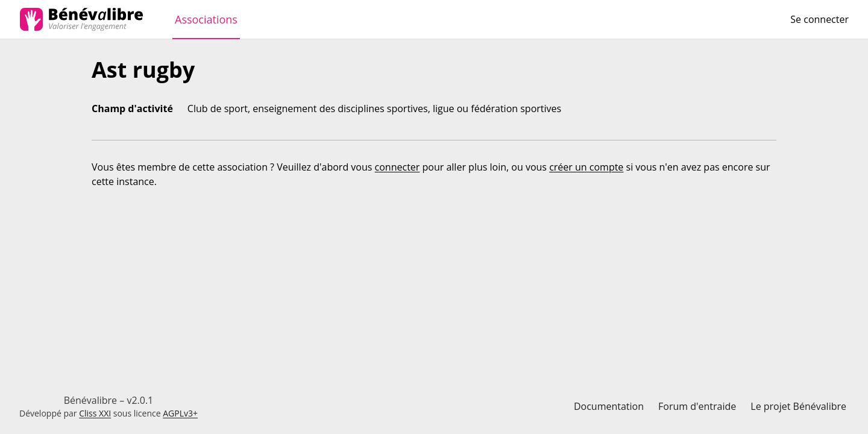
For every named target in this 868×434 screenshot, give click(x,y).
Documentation (609, 406)
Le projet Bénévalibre (798, 406)
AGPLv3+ (180, 413)
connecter (398, 167)
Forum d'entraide (697, 406)
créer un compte (586, 167)
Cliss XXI (95, 413)
